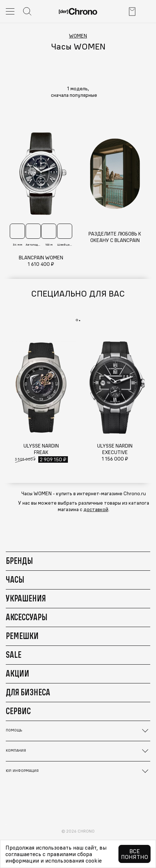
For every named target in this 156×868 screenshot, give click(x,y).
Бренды (19, 561)
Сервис (18, 711)
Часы (15, 579)
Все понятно (135, 854)
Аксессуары (27, 617)
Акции (18, 673)
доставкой (96, 509)
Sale (14, 655)
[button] (78, 95)
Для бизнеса (28, 692)
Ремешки (22, 636)
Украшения (26, 598)
